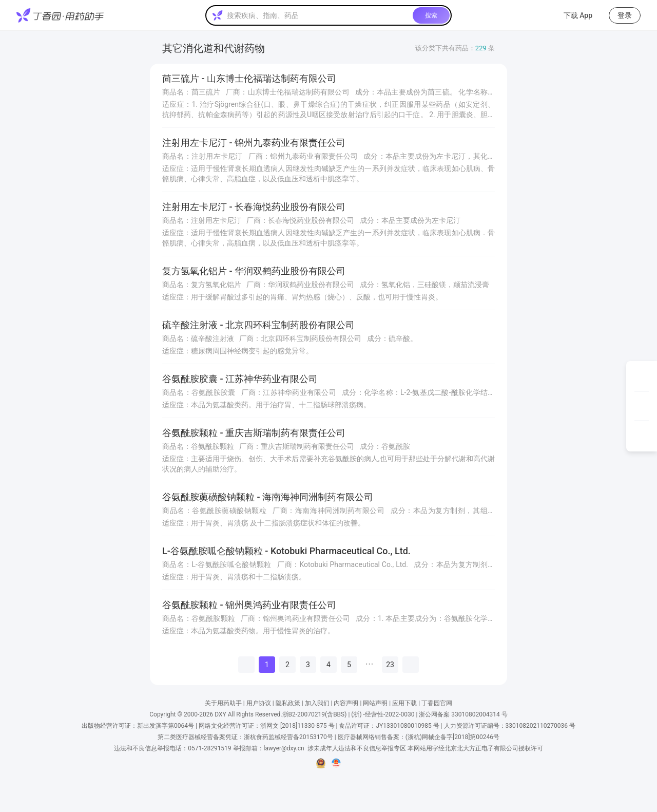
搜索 (431, 15)
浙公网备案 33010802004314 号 (463, 714)
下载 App (572, 15)
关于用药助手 (223, 703)
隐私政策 (288, 703)
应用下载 (404, 703)
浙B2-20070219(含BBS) (315, 714)
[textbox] (318, 15)
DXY (220, 714)
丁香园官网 (437, 703)
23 (390, 665)
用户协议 (259, 703)
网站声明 (375, 703)
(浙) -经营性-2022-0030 (383, 714)
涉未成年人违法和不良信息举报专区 (357, 748)
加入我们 (317, 703)
